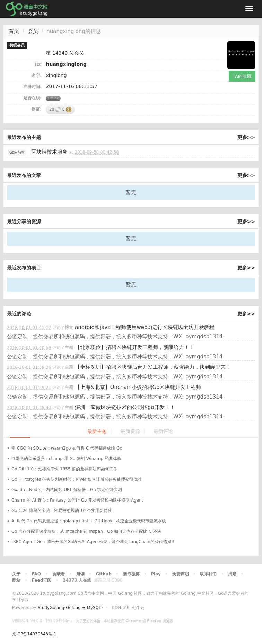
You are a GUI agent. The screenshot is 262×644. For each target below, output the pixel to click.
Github (103, 574)
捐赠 (232, 574)
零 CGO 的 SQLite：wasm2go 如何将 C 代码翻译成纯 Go (67, 448)
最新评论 (163, 431)
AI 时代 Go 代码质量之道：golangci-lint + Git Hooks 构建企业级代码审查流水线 (89, 521)
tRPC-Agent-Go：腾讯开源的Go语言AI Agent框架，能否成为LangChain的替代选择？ (93, 542)
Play (156, 574)
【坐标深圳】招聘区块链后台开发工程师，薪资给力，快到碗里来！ (153, 367)
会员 (33, 31)
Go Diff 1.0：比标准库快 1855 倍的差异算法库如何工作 (64, 469)
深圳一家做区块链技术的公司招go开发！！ (125, 407)
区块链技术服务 (49, 152)
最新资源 (130, 431)
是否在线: (32, 98)
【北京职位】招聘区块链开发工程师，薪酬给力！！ (135, 347)
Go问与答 (17, 152)
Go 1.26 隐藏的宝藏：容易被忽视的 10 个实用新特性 (62, 511)
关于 (16, 574)
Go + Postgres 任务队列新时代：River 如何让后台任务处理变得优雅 (77, 479)
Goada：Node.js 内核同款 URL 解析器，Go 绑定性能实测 (67, 490)
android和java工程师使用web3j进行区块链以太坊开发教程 (145, 327)
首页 (14, 31)
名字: (37, 76)
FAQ (36, 574)
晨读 (80, 574)
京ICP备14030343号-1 (34, 634)
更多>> (246, 137)
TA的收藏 (242, 76)
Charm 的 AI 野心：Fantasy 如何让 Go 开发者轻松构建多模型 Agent (77, 500)
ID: (38, 64)
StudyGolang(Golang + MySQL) (70, 608)
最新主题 (97, 431)
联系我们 (208, 574)
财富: (37, 109)
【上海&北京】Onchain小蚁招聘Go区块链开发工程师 (138, 387)
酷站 (16, 580)
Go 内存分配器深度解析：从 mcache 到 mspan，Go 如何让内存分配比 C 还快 (86, 531)
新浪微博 (131, 574)
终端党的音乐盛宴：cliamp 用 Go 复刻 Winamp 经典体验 (66, 459)
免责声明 (181, 574)
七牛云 (138, 608)
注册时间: (32, 87)
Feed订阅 (42, 580)
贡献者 (59, 574)
